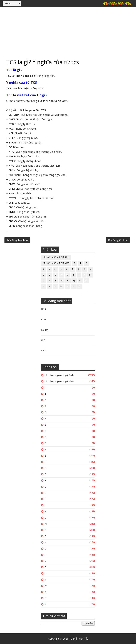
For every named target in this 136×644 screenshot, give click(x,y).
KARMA (45, 330)
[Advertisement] (68, 33)
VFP (43, 340)
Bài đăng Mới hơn (17, 240)
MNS (43, 309)
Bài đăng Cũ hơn (118, 240)
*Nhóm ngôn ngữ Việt (56, 263)
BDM (43, 320)
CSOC (44, 350)
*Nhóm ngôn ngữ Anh (56, 257)
